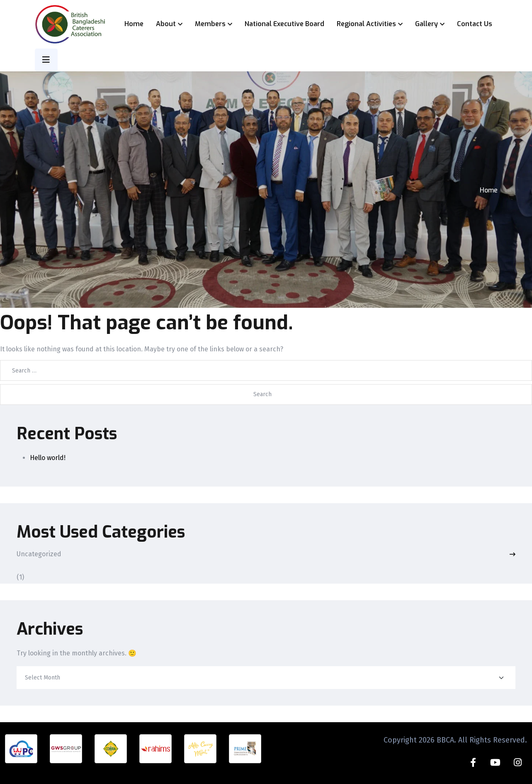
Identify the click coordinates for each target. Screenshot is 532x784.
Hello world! (48, 458)
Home (134, 24)
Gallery (426, 24)
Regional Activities (366, 24)
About (166, 24)
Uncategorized (39, 554)
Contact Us (475, 24)
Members (210, 24)
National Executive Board (284, 24)
